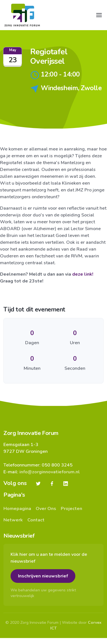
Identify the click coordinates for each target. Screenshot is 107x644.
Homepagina (17, 509)
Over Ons (46, 509)
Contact (36, 520)
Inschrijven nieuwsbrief (43, 576)
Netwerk (13, 520)
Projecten (71, 509)
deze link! (83, 274)
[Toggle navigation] (99, 15)
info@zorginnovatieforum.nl (50, 472)
